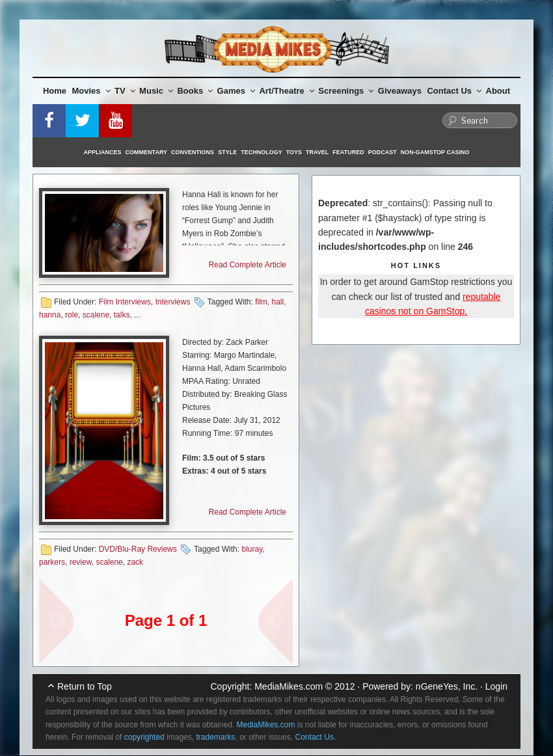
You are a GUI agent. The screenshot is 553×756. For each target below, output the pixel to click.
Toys (294, 152)
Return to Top (85, 686)
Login (496, 686)
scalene (96, 315)
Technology (262, 152)
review (81, 562)
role (72, 315)
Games (236, 91)
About (498, 91)
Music (156, 91)
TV (125, 91)
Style (227, 152)
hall (277, 302)
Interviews (172, 302)
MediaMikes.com (289, 686)
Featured (348, 152)
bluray (252, 549)
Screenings (346, 91)
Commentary (147, 152)
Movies (91, 91)
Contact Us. (316, 737)
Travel (317, 152)
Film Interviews (125, 302)
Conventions (193, 152)
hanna (50, 315)
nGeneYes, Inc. (447, 686)
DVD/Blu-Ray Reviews (138, 549)
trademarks (215, 737)
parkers (52, 562)
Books (195, 91)
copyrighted (144, 737)
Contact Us (454, 91)
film (261, 302)
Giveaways (400, 91)
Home (55, 91)
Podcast (383, 152)
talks (122, 315)
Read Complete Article (248, 265)
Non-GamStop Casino (435, 152)
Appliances (103, 152)
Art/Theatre (286, 91)
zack (135, 562)
